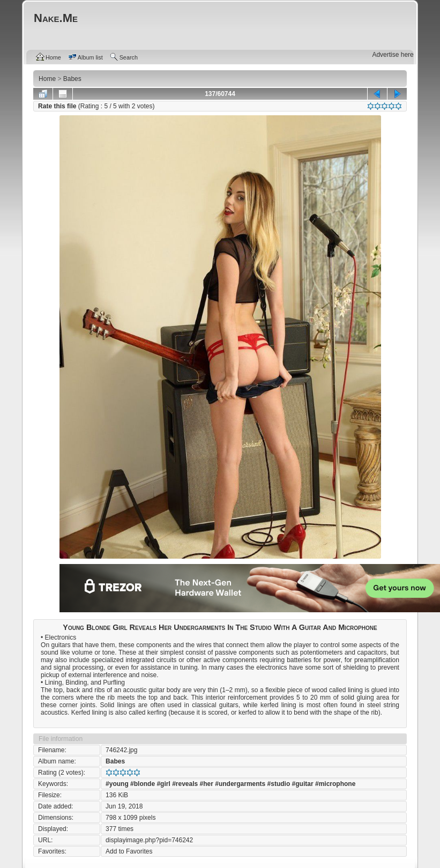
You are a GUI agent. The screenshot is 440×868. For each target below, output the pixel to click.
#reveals (185, 784)
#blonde (143, 784)
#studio (279, 784)
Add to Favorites (129, 851)
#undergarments (240, 784)
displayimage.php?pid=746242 (149, 840)
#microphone (335, 784)
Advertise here (393, 55)
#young (117, 784)
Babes (115, 761)
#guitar (303, 784)
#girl (163, 784)
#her (207, 784)
